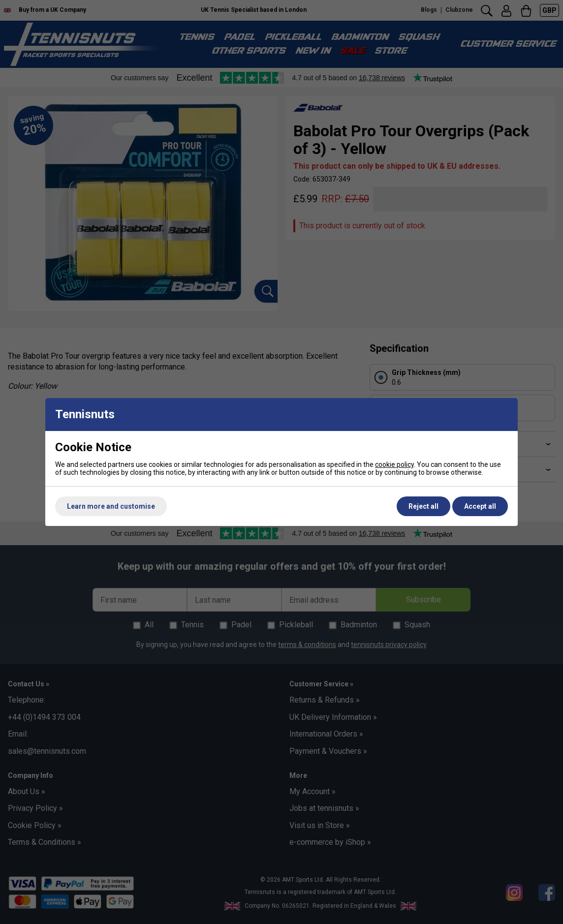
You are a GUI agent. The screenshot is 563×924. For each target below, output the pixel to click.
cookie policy (394, 464)
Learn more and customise (111, 506)
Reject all (423, 506)
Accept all (480, 506)
